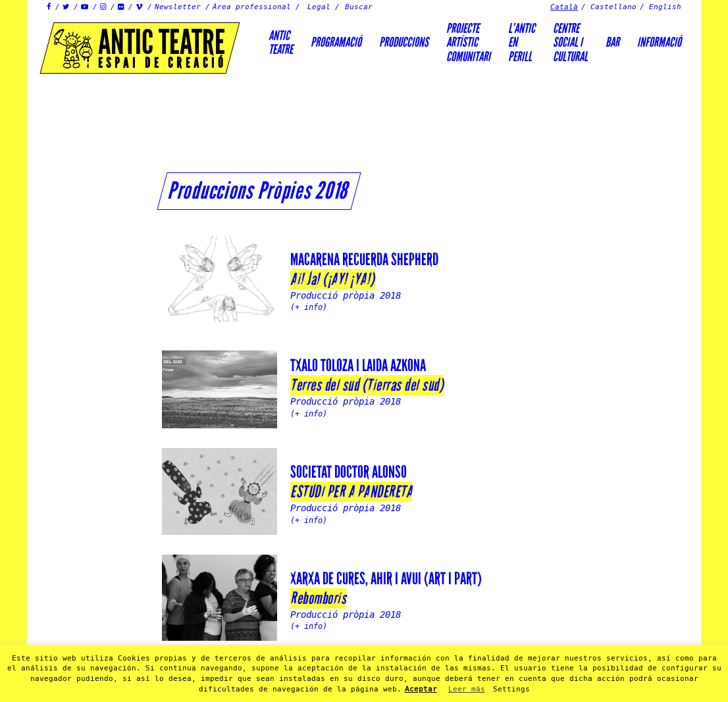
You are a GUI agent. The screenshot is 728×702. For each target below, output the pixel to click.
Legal (319, 7)
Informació (659, 42)
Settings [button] (511, 689)
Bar (612, 42)
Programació (336, 42)
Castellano (613, 7)
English (665, 7)
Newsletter (178, 7)
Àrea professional (252, 7)
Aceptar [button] (421, 689)
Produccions (404, 42)
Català (564, 7)
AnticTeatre (281, 42)
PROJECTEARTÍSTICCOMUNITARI (468, 42)
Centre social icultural (570, 42)
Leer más (467, 689)
